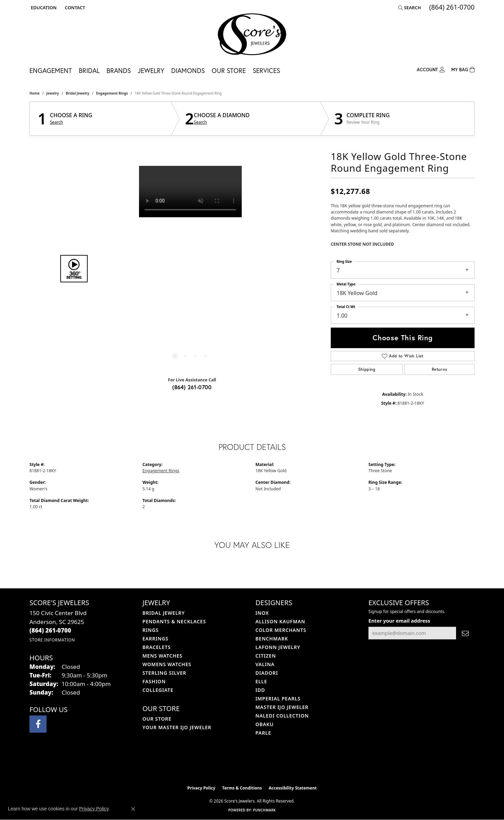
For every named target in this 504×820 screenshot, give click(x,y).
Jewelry (151, 70)
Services (266, 70)
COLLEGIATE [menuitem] (158, 690)
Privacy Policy (201, 788)
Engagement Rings (112, 93)
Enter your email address (399, 621)
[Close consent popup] (133, 809)
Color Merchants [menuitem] (281, 630)
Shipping (367, 369)
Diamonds (188, 70)
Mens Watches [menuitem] (162, 656)
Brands (119, 70)
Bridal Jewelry (78, 93)
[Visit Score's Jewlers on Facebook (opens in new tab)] (38, 724)
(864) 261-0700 (192, 387)
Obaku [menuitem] (264, 724)
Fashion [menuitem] (154, 681)
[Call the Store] (50, 630)
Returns (440, 369)
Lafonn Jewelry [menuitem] (278, 647)
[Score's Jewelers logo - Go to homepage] (252, 34)
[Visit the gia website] (268, 764)
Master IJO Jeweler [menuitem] (282, 707)
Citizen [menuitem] (266, 656)
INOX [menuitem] (262, 613)
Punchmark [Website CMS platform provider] (264, 810)
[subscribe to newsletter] (465, 633)
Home (35, 93)
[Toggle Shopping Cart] (463, 69)
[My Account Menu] (431, 69)
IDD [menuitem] (260, 690)
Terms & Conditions (242, 788)
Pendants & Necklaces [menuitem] (174, 621)
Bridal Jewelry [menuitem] (164, 613)
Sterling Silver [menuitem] (164, 673)
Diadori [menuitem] (267, 673)
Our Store (229, 70)
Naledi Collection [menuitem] (282, 716)
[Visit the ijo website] (235, 764)
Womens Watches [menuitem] (167, 664)
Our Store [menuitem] (157, 719)
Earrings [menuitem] (155, 639)
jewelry (53, 93)
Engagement (51, 70)
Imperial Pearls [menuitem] (278, 699)
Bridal (89, 70)
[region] (190, 269)
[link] (74, 8)
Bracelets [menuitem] (156, 647)
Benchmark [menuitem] (272, 639)
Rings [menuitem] (150, 630)
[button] (43, 8)
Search (56, 122)
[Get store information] (52, 640)
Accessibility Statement (293, 788)
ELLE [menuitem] (261, 681)
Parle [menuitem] (263, 733)
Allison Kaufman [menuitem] (280, 621)
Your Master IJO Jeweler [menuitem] (177, 727)
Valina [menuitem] (265, 664)
